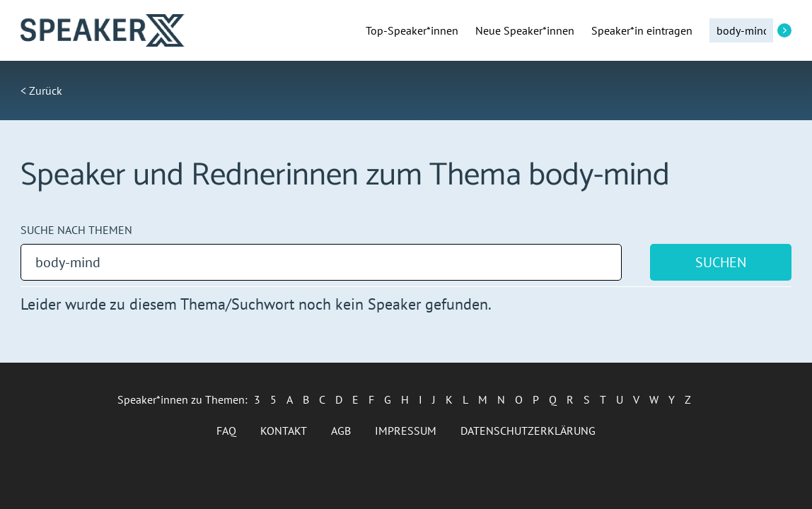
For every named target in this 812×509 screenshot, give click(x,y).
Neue (525, 30)
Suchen (721, 262)
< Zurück (41, 90)
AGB (341, 431)
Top (412, 30)
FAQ (226, 431)
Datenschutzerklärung (528, 431)
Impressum (406, 431)
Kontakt (284, 431)
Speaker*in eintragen (642, 30)
